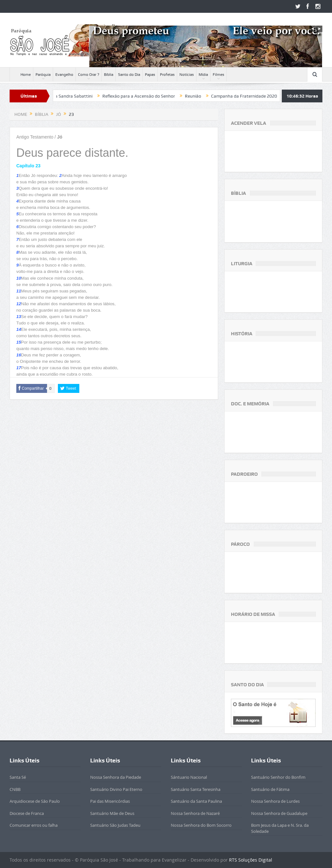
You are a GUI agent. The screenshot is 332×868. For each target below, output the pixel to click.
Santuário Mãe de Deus (112, 813)
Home (21, 75)
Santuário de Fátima (270, 789)
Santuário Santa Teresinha (196, 789)
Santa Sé (18, 777)
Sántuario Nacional (189, 777)
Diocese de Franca (27, 813)
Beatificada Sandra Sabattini (73, 96)
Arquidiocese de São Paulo (35, 801)
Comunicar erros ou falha (34, 825)
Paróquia (43, 75)
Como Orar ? (89, 75)
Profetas (167, 75)
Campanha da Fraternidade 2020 (254, 96)
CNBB (15, 789)
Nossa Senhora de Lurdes (275, 801)
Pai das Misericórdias (110, 801)
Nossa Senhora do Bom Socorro (201, 825)
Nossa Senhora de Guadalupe (279, 813)
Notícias (187, 75)
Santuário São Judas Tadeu (115, 825)
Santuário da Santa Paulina (196, 801)
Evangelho (64, 75)
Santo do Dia (129, 75)
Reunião (203, 96)
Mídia (203, 75)
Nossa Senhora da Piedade (116, 777)
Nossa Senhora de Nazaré (195, 813)
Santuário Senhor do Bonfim (278, 777)
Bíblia (109, 75)
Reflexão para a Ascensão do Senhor (149, 96)
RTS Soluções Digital (251, 860)
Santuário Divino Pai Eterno (116, 789)
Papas (150, 75)
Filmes (218, 75)
